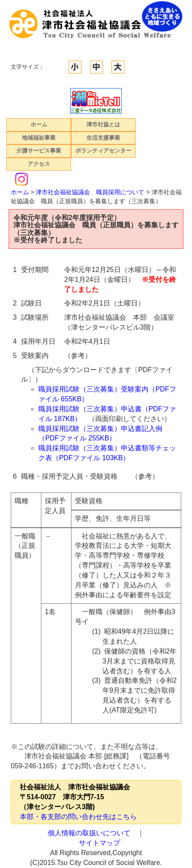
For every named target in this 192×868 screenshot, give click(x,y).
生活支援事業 (103, 138)
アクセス (39, 164)
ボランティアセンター (103, 151)
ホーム (39, 124)
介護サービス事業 (39, 151)
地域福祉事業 (39, 138)
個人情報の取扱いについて (89, 833)
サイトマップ (99, 843)
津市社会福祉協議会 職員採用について (90, 192)
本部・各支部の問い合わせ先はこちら (78, 817)
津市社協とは (103, 124)
